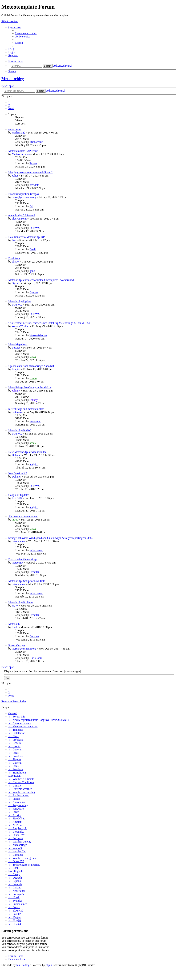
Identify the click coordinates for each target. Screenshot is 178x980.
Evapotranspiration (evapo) (24, 194)
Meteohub (14, 624)
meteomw (17, 412)
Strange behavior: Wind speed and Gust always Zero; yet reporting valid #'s (50, 538)
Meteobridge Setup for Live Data (27, 581)
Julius (15, 176)
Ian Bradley (23, 965)
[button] (11, 108)
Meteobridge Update (20, 301)
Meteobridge (13, 79)
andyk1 (34, 464)
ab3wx (16, 262)
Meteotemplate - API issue (23, 151)
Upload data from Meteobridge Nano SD (31, 366)
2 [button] (9, 105)
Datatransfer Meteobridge (23, 559)
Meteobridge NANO (20, 430)
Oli (31, 206)
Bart (14, 240)
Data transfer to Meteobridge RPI (27, 237)
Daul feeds (14, 258)
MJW (15, 606)
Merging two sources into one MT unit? (31, 172)
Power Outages (17, 645)
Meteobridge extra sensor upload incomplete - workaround (41, 280)
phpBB (49, 965)
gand (32, 271)
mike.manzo (19, 541)
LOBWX (35, 228)
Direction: (67, 671)
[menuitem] (26, 33)
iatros (33, 357)
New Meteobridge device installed (27, 452)
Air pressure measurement (23, 516)
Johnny (16, 391)
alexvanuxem (19, 219)
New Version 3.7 (18, 473)
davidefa (34, 185)
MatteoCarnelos (21, 154)
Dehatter (17, 455)
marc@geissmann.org (24, 197)
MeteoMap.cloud (18, 344)
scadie (33, 378)
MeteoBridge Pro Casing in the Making (30, 387)
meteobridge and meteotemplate (26, 409)
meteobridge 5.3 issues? (22, 215)
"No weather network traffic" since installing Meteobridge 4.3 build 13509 (50, 323)
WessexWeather (21, 326)
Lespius (16, 348)
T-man (33, 163)
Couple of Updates (19, 495)
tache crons (15, 129)
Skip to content (10, 21)
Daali (33, 249)
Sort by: (40, 671)
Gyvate (16, 283)
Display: (16, 671)
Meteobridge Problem (21, 602)
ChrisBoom (36, 658)
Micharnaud (19, 133)
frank (15, 627)
